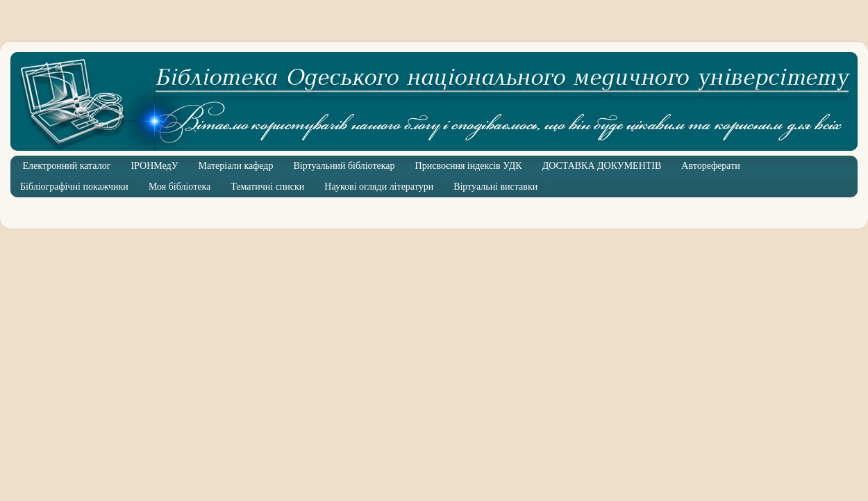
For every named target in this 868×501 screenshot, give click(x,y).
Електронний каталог (67, 166)
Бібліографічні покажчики (74, 187)
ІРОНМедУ (154, 166)
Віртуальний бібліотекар (344, 166)
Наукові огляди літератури (379, 187)
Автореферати (710, 166)
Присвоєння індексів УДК (469, 166)
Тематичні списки (267, 187)
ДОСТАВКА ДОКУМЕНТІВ (602, 166)
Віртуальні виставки (495, 187)
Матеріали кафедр (236, 166)
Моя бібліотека (180, 187)
